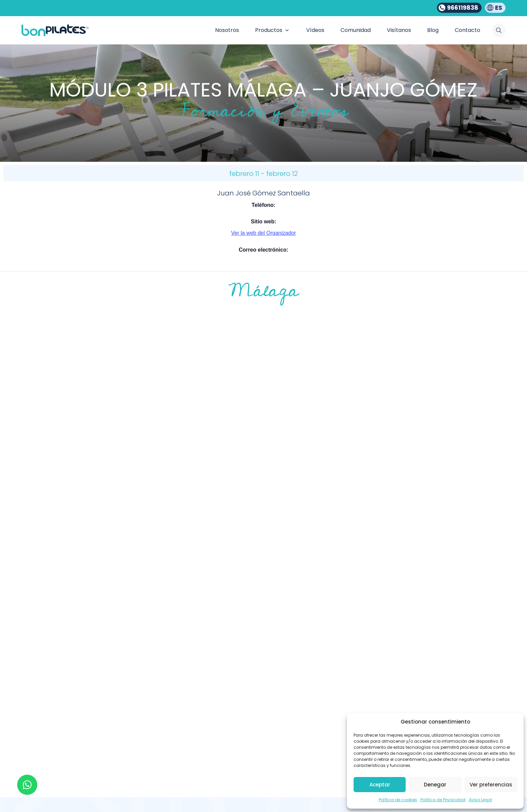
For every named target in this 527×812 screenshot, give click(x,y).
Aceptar (380, 785)
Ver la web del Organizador (264, 233)
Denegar (435, 785)
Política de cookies (398, 800)
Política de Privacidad (443, 800)
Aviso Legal (480, 800)
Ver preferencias (491, 785)
